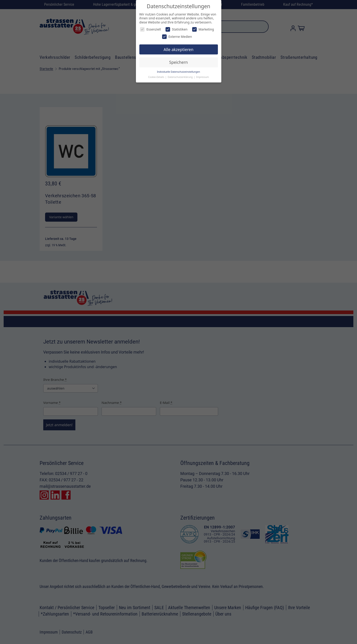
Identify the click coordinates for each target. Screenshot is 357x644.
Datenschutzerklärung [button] (180, 77)
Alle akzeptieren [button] (179, 49)
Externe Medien (177, 37)
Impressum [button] (202, 77)
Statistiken (177, 29)
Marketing (203, 29)
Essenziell (150, 29)
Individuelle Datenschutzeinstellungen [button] (179, 72)
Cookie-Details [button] (156, 77)
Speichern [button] (178, 62)
